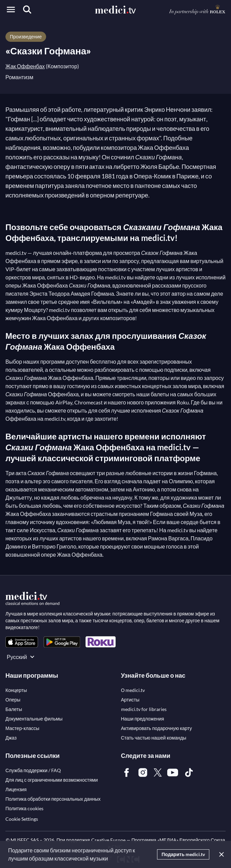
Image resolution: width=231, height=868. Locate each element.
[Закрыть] (220, 854)
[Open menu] (11, 10)
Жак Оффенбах (25, 66)
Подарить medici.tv (183, 854)
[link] (22, 642)
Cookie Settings (22, 819)
